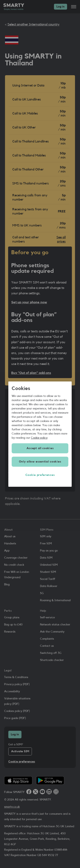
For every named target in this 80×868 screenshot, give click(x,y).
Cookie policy (39, 438)
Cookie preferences (40, 475)
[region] (40, 434)
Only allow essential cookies (40, 462)
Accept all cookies (40, 448)
